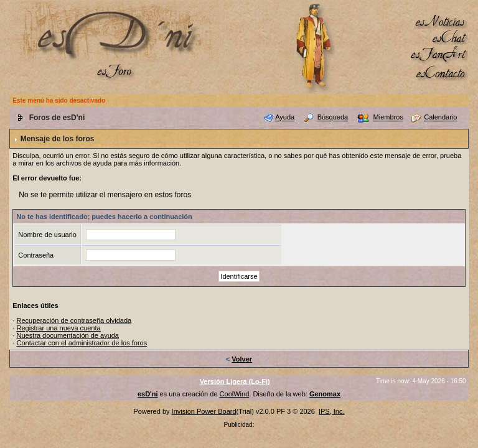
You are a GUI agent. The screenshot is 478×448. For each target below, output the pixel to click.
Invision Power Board (204, 411)
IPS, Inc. (332, 411)
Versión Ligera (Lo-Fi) (235, 381)
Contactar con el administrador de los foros (82, 343)
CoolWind (235, 394)
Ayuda (285, 118)
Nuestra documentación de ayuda (68, 335)
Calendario (440, 118)
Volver (242, 359)
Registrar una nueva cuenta (58, 328)
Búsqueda (333, 118)
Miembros (388, 118)
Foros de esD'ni (57, 118)
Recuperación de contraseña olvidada (74, 320)
